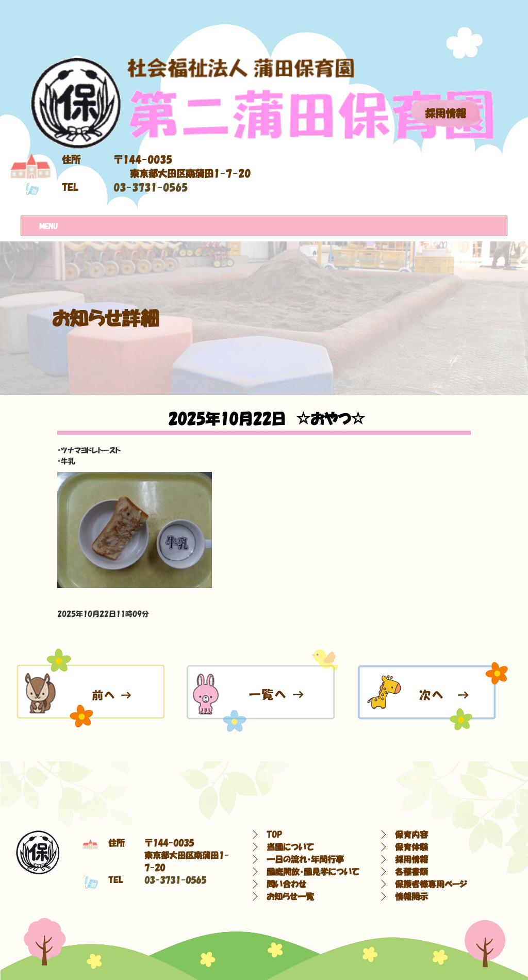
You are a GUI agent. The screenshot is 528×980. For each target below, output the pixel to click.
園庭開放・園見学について (313, 872)
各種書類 (411, 872)
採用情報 (445, 113)
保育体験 (411, 847)
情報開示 (411, 896)
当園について (290, 847)
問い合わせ (286, 884)
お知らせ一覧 (290, 896)
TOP (274, 835)
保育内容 (411, 835)
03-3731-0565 (151, 188)
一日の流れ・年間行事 (305, 859)
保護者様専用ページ (431, 884)
